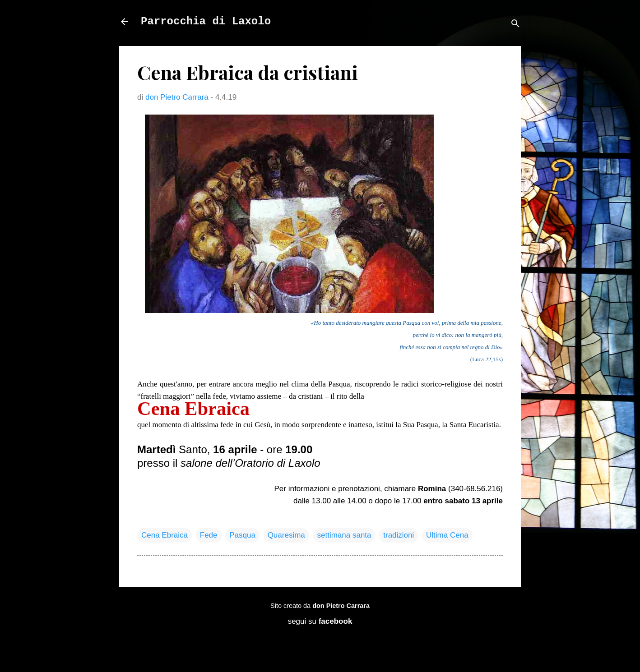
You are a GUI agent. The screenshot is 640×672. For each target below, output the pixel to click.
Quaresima (286, 535)
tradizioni (399, 535)
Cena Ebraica (165, 535)
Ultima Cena (447, 535)
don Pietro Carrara (341, 606)
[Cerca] (515, 25)
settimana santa (344, 535)
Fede (209, 535)
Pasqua (242, 535)
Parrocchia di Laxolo (206, 21)
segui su (320, 621)
